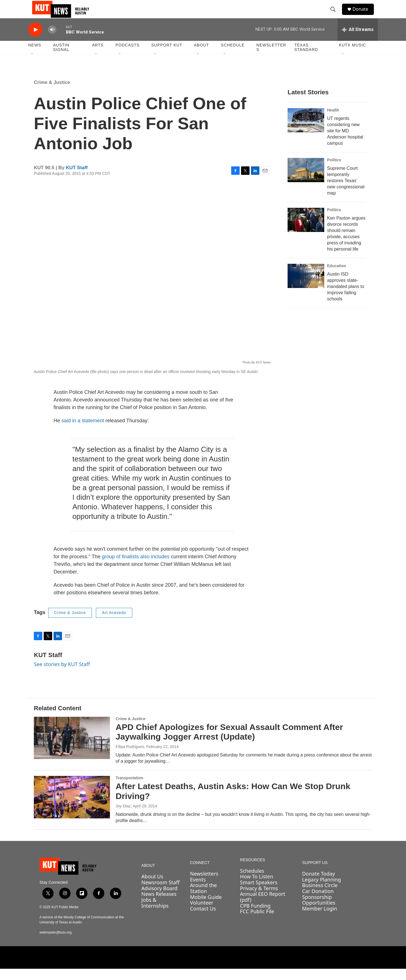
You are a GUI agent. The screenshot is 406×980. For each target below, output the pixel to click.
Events (198, 891)
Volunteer (202, 914)
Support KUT (167, 56)
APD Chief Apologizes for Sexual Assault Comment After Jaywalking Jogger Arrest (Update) (229, 743)
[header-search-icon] (335, 15)
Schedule (233, 56)
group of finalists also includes (136, 568)
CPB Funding (255, 917)
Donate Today (318, 885)
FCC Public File (257, 923)
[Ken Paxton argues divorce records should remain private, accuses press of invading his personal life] (306, 231)
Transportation (129, 789)
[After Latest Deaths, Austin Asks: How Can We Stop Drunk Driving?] (72, 808)
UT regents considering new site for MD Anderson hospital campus (345, 142)
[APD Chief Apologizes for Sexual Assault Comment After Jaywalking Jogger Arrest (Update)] (72, 749)
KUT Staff (77, 179)
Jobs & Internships (155, 914)
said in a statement (83, 432)
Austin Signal (61, 59)
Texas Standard (306, 59)
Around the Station (203, 899)
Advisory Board (159, 899)
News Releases (159, 905)
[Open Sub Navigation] (32, 65)
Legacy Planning (321, 891)
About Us (152, 888)
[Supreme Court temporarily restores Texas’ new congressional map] (306, 181)
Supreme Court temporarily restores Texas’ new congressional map (346, 192)
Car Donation (318, 902)
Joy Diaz (123, 817)
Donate (363, 15)
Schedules (252, 882)
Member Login (319, 920)
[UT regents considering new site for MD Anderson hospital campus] (306, 131)
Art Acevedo (114, 624)
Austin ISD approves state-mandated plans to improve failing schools (346, 298)
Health (333, 121)
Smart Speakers (259, 894)
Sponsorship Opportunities (319, 911)
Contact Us (203, 920)
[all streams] (358, 41)
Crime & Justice (52, 94)
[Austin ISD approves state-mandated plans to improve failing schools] (306, 287)
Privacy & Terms (259, 899)
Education (337, 277)
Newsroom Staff (160, 894)
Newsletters (271, 59)
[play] (35, 41)
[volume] (52, 41)
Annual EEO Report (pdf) (262, 908)
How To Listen (257, 888)
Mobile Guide (206, 908)
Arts (98, 56)
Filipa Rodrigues (130, 758)
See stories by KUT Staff (62, 675)
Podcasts (128, 56)
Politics (334, 171)
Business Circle (320, 896)
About (201, 56)
